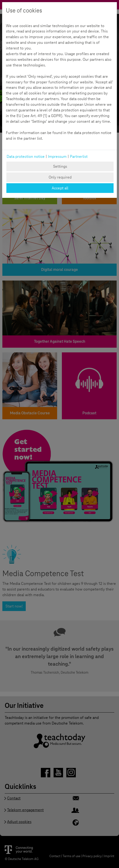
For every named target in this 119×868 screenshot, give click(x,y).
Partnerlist (79, 157)
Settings (60, 166)
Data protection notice (26, 157)
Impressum (57, 157)
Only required (60, 177)
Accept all (60, 188)
